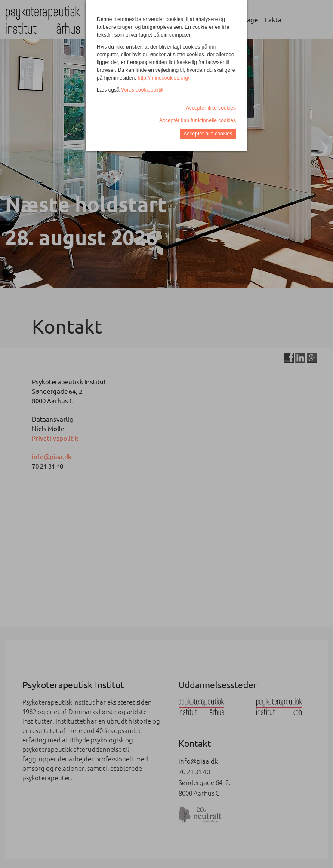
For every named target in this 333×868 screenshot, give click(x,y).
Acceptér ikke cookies (211, 108)
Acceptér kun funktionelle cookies (197, 120)
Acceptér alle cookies (208, 134)
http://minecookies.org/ (164, 78)
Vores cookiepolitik (142, 90)
